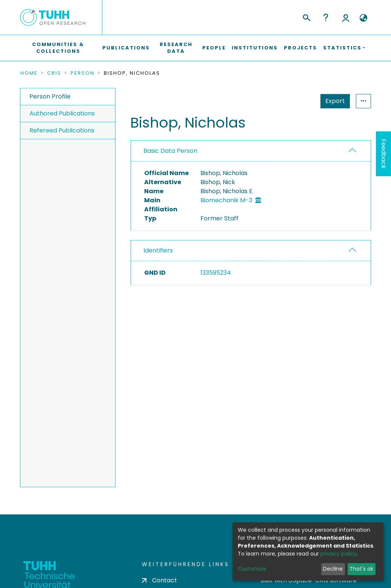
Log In (346, 17)
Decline (333, 569)
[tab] (251, 151)
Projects (300, 48)
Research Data (176, 48)
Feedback (384, 154)
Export (298, 101)
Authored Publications (62, 113)
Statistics (333, 101)
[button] (363, 18)
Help (326, 17)
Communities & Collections (58, 48)
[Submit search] (306, 17)
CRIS (54, 73)
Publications (126, 48)
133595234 (216, 273)
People (214, 48)
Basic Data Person (170, 151)
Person (82, 73)
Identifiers (158, 250)
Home (29, 73)
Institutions (255, 48)
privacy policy (339, 554)
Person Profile (50, 96)
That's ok (361, 569)
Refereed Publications (62, 130)
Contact (159, 580)
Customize (252, 569)
